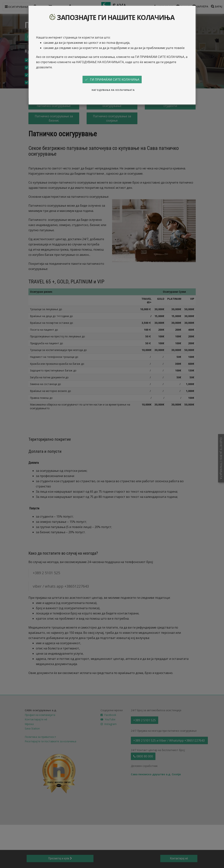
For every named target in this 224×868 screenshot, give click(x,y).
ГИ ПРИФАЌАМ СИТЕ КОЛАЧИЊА (112, 80)
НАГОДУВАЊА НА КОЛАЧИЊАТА (113, 90)
